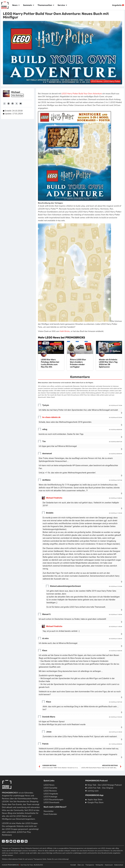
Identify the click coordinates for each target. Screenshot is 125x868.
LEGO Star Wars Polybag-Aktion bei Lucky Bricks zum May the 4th (50, 363)
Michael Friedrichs (54, 498)
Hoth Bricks (65, 331)
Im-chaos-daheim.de (51, 417)
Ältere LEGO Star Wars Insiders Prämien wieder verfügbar (78, 363)
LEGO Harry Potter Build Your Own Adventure (82, 94)
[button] (4, 104)
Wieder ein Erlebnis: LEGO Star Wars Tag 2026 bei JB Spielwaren (108, 363)
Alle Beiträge (18, 95)
